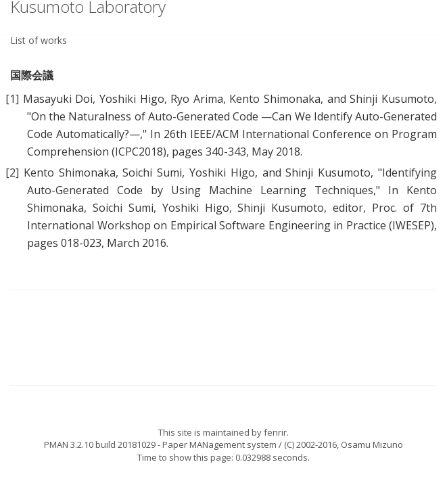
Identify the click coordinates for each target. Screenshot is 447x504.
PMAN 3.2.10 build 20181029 (100, 444)
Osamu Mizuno (372, 444)
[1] (12, 99)
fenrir (275, 432)
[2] (12, 173)
